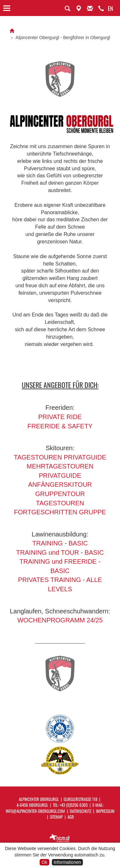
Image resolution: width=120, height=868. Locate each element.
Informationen (68, 862)
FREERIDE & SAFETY (60, 426)
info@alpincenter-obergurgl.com (35, 811)
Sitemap (56, 817)
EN (111, 8)
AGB (71, 817)
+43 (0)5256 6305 (74, 805)
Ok (44, 862)
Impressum (105, 811)
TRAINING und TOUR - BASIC (60, 552)
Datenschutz (80, 811)
